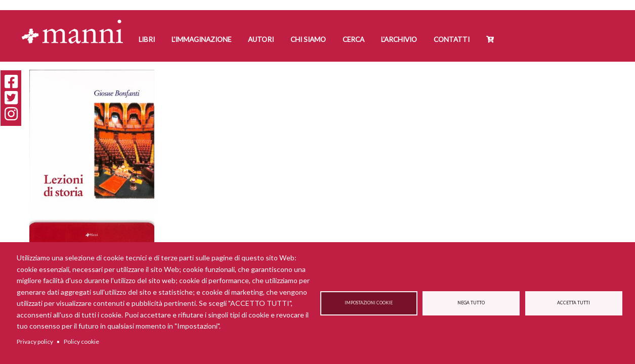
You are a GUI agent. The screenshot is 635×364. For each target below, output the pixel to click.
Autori (261, 39)
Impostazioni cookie (369, 303)
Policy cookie (81, 342)
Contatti (452, 39)
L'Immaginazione (201, 39)
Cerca (353, 39)
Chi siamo (308, 39)
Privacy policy (35, 342)
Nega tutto (471, 303)
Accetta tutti (574, 303)
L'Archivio (399, 39)
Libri (147, 39)
